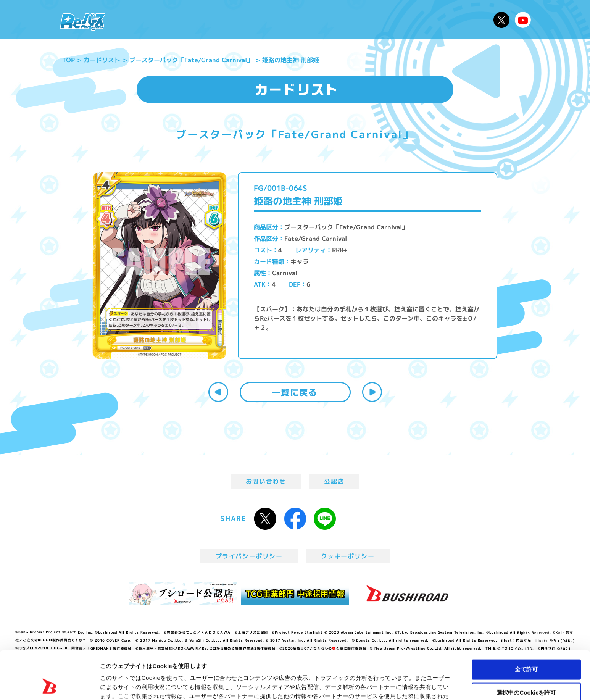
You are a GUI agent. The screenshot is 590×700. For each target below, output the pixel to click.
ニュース (134, 20)
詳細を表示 (368, 685)
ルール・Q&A (407, 20)
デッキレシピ (463, 20)
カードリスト (350, 20)
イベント (264, 20)
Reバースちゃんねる (523, 20)
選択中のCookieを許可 (526, 647)
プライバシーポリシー (249, 556)
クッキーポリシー (348, 556)
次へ (372, 392)
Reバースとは (183, 20)
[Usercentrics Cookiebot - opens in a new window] (49, 685)
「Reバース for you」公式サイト (83, 22)
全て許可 (526, 624)
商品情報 (303, 20)
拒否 (526, 670)
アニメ (229, 20)
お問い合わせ (266, 481)
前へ (218, 392)
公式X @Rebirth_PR (501, 20)
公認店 (334, 481)
